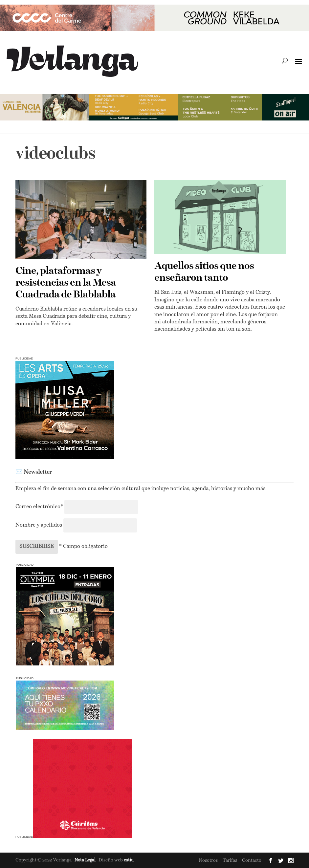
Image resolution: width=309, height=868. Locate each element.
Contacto (252, 860)
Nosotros (208, 860)
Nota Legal (86, 860)
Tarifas (230, 860)
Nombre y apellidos (39, 525)
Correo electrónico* (40, 507)
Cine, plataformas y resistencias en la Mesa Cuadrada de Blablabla (66, 283)
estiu (129, 860)
